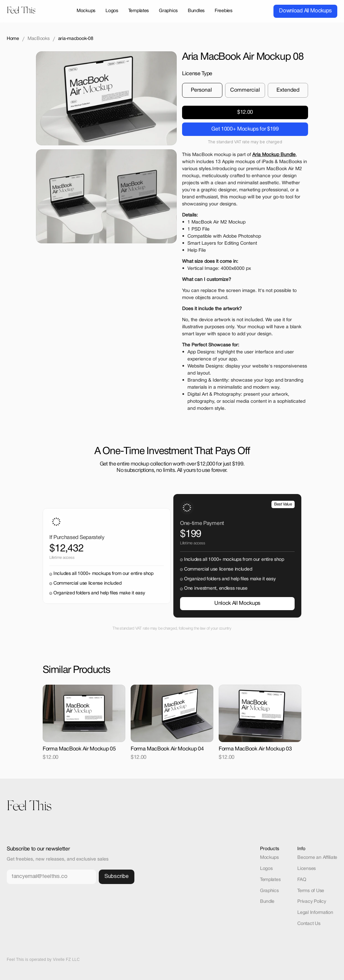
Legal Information (315, 913)
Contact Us (309, 924)
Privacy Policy (312, 902)
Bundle (267, 902)
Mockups (269, 858)
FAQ (302, 880)
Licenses (307, 869)
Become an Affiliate (317, 858)
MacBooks (39, 39)
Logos (266, 869)
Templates (270, 880)
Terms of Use (311, 891)
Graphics (269, 891)
